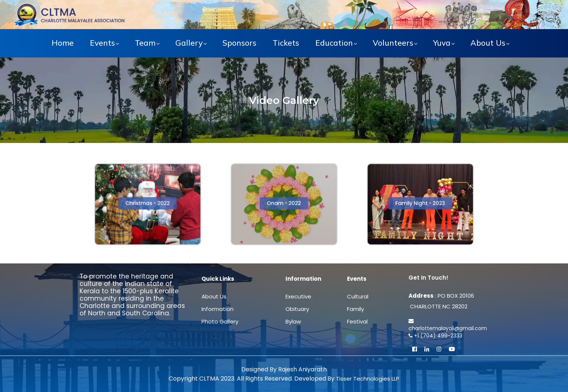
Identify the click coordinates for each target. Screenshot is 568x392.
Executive (298, 296)
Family (355, 309)
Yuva (442, 43)
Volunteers (393, 43)
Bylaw (293, 321)
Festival (357, 321)
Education (334, 43)
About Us (488, 43)
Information (218, 309)
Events (102, 43)
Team (145, 43)
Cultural (358, 296)
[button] (148, 203)
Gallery (189, 43)
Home (63, 43)
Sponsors (239, 43)
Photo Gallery (220, 321)
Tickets (286, 43)
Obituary (297, 309)
